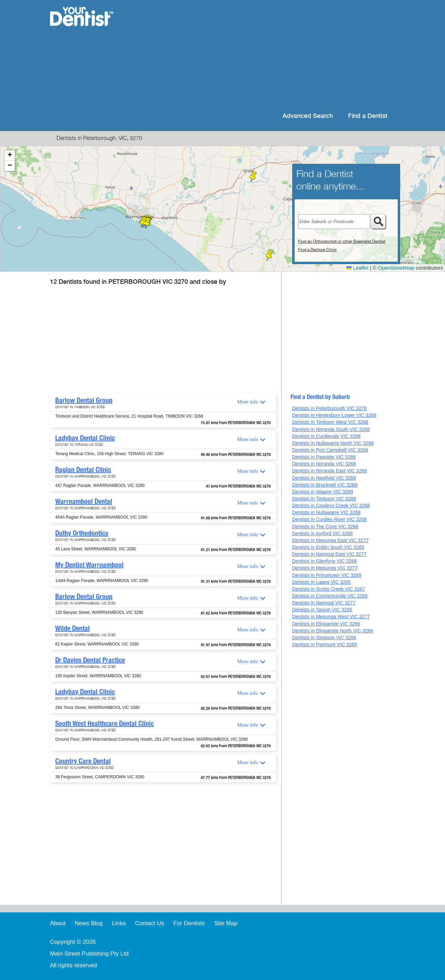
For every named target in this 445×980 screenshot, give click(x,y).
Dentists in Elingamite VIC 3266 (326, 624)
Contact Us (149, 923)
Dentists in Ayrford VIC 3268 (323, 533)
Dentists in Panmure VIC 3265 (325, 644)
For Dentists (189, 923)
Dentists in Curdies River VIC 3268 (329, 519)
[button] (269, 255)
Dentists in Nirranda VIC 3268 (324, 464)
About (58, 923)
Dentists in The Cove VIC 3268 (325, 527)
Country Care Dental (83, 761)
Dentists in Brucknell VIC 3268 (325, 485)
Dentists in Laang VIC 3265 (322, 582)
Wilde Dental (72, 628)
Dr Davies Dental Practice (90, 660)
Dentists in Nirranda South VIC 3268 (331, 429)
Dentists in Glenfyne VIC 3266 (325, 561)
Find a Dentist (368, 116)
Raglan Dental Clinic (83, 470)
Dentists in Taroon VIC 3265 (322, 610)
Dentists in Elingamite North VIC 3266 (333, 631)
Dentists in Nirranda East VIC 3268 (330, 471)
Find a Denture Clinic (317, 250)
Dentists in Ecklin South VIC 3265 (328, 547)
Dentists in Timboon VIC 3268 (324, 499)
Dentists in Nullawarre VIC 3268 (326, 512)
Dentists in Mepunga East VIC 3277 (330, 540)
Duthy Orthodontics (82, 533)
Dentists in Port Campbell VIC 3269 (330, 450)
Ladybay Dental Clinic (85, 438)
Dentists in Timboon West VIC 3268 (330, 422)
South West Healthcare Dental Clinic (105, 723)
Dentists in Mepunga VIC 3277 (325, 568)
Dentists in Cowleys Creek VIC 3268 (331, 506)
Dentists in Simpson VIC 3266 (324, 638)
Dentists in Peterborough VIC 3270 (329, 408)
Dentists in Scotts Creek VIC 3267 (329, 589)
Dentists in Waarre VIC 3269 (323, 492)
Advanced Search (308, 116)
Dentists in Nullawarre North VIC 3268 (333, 443)
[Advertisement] (267, 55)
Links (119, 923)
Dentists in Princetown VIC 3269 (327, 575)
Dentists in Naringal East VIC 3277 (329, 554)
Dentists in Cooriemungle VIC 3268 (330, 596)
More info (248, 402)
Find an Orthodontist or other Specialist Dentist (342, 241)
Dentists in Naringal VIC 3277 (324, 603)
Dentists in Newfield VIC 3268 (324, 478)
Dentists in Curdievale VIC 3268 (326, 436)
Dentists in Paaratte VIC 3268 (324, 457)
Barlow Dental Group (84, 400)
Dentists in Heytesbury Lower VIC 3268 (334, 415)
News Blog (88, 923)
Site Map (226, 923)
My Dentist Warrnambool (89, 565)
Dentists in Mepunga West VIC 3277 (331, 617)
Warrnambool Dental (84, 501)
